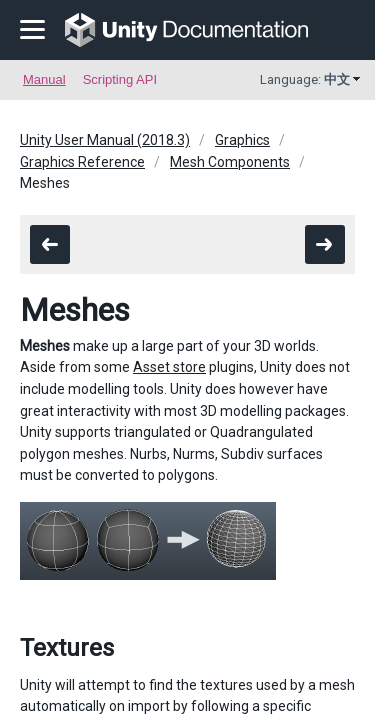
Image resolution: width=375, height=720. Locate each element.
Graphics (242, 140)
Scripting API (120, 79)
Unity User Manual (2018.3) (105, 140)
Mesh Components (230, 162)
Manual (44, 79)
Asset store (169, 367)
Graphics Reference (82, 162)
